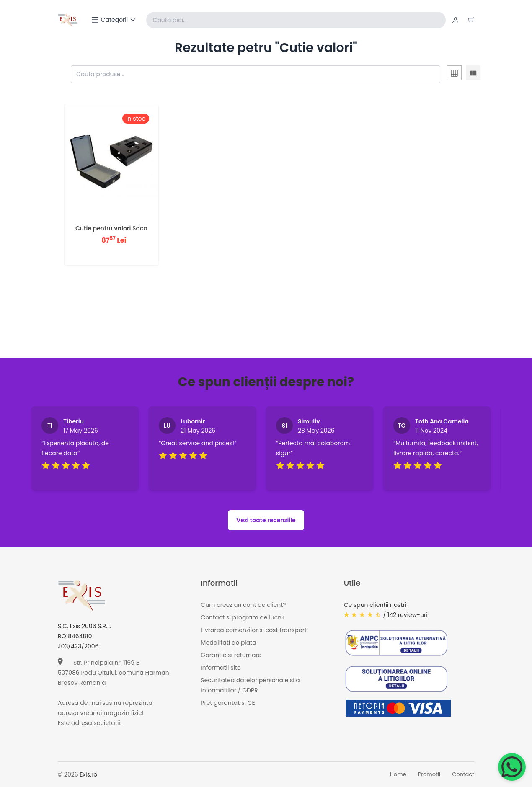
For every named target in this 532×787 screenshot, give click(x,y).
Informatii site (221, 668)
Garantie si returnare (231, 655)
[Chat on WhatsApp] (512, 767)
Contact (463, 775)
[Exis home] (68, 20)
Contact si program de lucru (242, 617)
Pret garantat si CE (228, 703)
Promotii (429, 775)
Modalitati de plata (228, 643)
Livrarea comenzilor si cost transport (254, 630)
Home (398, 775)
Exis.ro (88, 774)
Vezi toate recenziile (266, 520)
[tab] (454, 74)
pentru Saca (111, 228)
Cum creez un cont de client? (243, 605)
